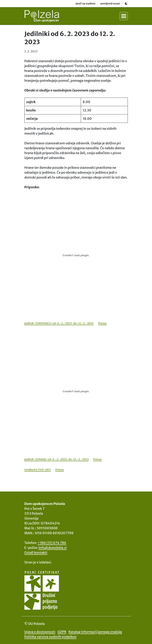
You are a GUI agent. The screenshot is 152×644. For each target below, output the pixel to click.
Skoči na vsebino (85, 3)
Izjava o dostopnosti (40, 632)
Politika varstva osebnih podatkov (50, 637)
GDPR (62, 632)
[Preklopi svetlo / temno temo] (126, 4)
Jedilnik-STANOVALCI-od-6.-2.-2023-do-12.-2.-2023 (59, 323)
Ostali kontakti (36, 552)
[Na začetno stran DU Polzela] (42, 16)
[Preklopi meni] (124, 16)
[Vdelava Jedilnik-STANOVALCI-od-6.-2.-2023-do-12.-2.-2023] (76, 255)
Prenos (102, 323)
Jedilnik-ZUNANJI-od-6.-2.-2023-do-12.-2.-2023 (57, 459)
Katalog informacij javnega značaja (95, 632)
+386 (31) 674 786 (52, 543)
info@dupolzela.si (52, 548)
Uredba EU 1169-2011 (38, 470)
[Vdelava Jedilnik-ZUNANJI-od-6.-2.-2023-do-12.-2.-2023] (76, 391)
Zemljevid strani (110, 3)
